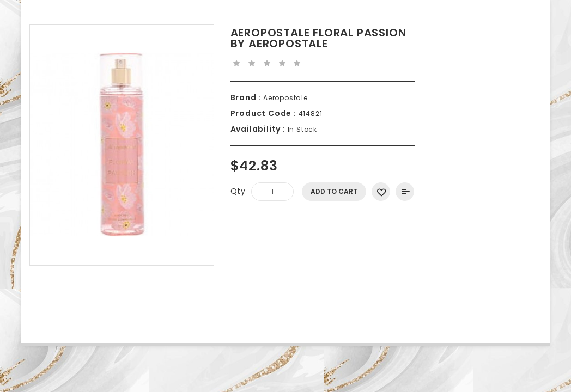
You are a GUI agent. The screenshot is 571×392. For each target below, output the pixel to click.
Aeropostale (284, 98)
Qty (238, 191)
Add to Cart (334, 191)
